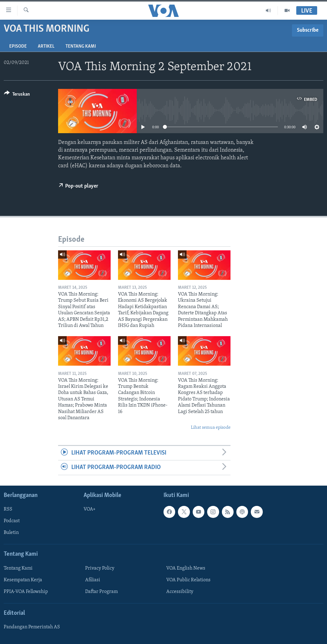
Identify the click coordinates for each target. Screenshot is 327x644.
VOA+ (90, 509)
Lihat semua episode (211, 428)
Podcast (12, 521)
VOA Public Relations (188, 580)
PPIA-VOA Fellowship (26, 592)
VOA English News (186, 568)
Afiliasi (93, 580)
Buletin (11, 533)
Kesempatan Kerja (23, 580)
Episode (18, 46)
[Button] (17, 95)
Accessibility (180, 592)
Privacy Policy (100, 568)
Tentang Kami (81, 46)
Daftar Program (101, 592)
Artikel (46, 46)
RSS (8, 509)
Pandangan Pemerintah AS (32, 627)
